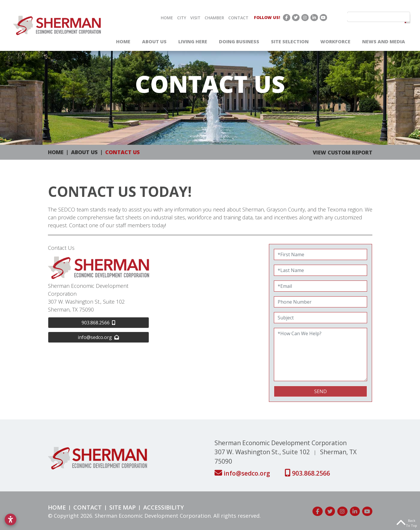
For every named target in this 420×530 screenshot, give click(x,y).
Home (167, 18)
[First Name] (321, 254)
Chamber (214, 18)
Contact (238, 18)
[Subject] (321, 318)
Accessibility (164, 507)
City (182, 18)
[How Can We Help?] (321, 355)
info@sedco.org (243, 473)
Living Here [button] (193, 42)
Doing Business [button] (239, 42)
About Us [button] (154, 42)
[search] (376, 17)
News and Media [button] (384, 42)
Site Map (122, 507)
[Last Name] (321, 270)
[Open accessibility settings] (11, 519)
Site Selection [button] (290, 42)
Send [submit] (320, 391)
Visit (195, 18)
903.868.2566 (307, 473)
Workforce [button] (335, 42)
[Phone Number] (321, 302)
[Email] (321, 286)
